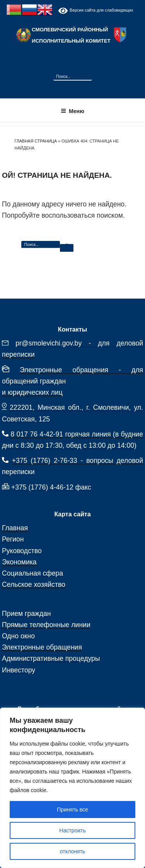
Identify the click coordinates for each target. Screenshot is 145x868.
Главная (15, 528)
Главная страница (36, 141)
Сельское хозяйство (34, 584)
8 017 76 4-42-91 (37, 434)
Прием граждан (26, 614)
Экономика (19, 562)
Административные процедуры (51, 658)
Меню (72, 111)
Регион (13, 539)
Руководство (22, 551)
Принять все (72, 810)
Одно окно (18, 636)
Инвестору (19, 670)
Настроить (72, 830)
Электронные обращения (42, 647)
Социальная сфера (32, 573)
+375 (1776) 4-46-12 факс (51, 487)
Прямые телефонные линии (46, 625)
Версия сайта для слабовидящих (96, 11)
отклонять (72, 851)
